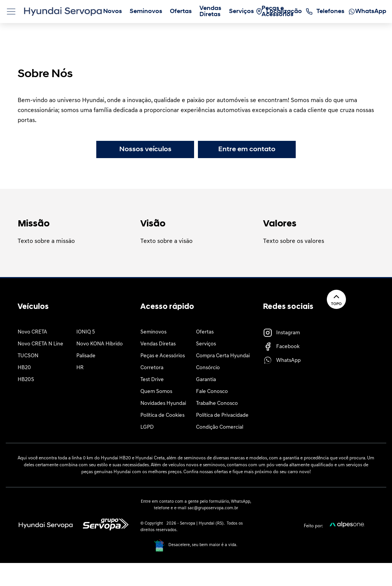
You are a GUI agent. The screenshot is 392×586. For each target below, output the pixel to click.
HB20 (24, 368)
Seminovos (153, 332)
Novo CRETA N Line (40, 344)
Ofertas (205, 332)
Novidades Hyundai (163, 404)
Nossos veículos (145, 149)
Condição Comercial (220, 427)
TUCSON (28, 356)
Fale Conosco (212, 392)
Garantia (206, 380)
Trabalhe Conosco (217, 404)
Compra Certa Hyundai (223, 356)
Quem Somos (156, 392)
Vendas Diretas (158, 344)
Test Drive (152, 380)
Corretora (152, 368)
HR (80, 368)
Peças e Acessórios (163, 356)
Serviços (206, 344)
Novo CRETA (32, 332)
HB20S (26, 380)
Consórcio (208, 368)
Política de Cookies (162, 415)
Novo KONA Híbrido (100, 344)
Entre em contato (247, 149)
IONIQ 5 (86, 332)
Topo (336, 299)
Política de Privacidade (222, 415)
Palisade (86, 356)
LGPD (147, 427)
